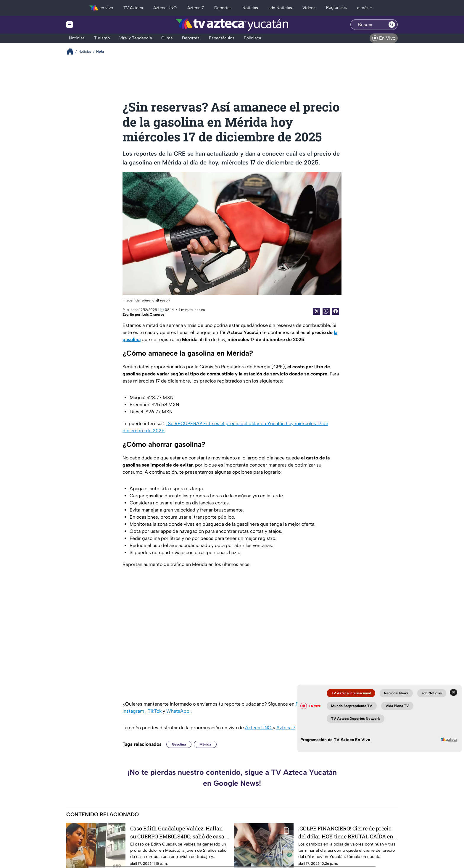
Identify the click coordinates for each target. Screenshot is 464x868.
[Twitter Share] (317, 311)
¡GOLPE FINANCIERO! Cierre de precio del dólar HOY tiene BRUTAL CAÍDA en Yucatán (346, 832)
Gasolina (179, 744)
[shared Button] (326, 311)
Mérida (205, 744)
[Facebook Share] (336, 311)
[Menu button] (90, 25)
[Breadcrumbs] (72, 51)
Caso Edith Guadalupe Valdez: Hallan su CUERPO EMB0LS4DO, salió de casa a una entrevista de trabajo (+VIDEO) (179, 832)
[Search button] (392, 25)
